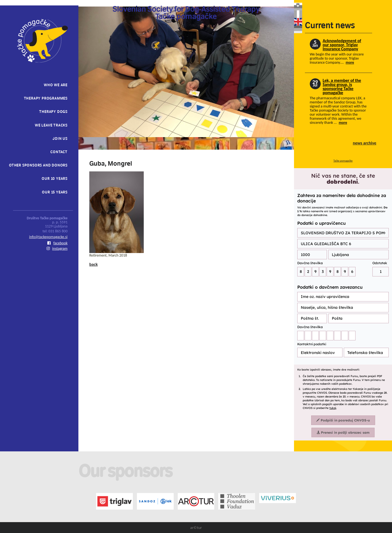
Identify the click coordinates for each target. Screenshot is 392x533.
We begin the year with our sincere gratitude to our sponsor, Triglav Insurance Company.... (337, 58)
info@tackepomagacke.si (48, 237)
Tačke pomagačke (343, 161)
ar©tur (196, 528)
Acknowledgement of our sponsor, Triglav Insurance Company (342, 45)
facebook (57, 243)
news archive (365, 143)
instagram (57, 249)
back (94, 264)
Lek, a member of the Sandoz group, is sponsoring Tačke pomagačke (342, 87)
